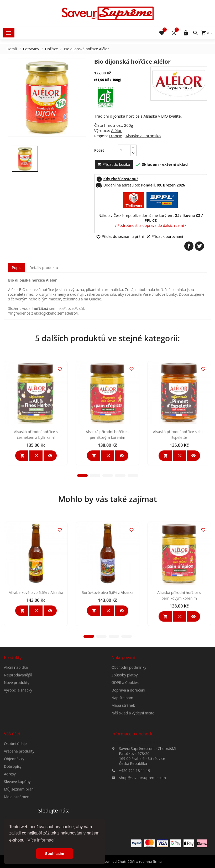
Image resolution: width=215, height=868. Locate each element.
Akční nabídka (16, 714)
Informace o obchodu (137, 788)
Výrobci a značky (18, 736)
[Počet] (124, 150)
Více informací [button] (41, 840)
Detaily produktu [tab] (44, 268)
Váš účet (12, 780)
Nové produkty (17, 729)
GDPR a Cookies (125, 729)
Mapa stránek (123, 752)
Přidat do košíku (114, 164)
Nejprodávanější (18, 721)
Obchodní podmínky (129, 714)
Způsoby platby (125, 721)
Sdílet (189, 246)
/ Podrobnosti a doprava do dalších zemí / (151, 225)
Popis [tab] (17, 268)
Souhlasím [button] (55, 854)
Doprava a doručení (128, 736)
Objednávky (14, 805)
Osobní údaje (15, 790)
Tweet (199, 246)
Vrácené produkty (19, 797)
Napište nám (122, 744)
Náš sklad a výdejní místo (133, 759)
